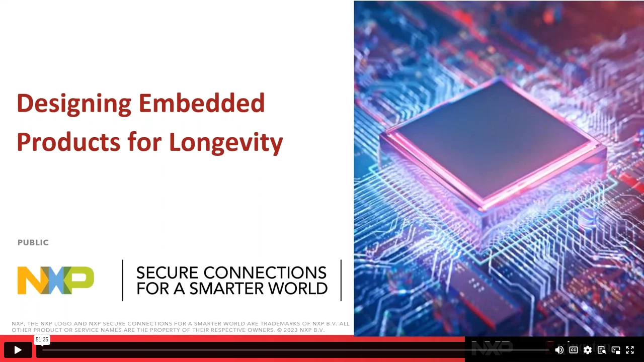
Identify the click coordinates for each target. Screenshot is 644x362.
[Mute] (559, 350)
